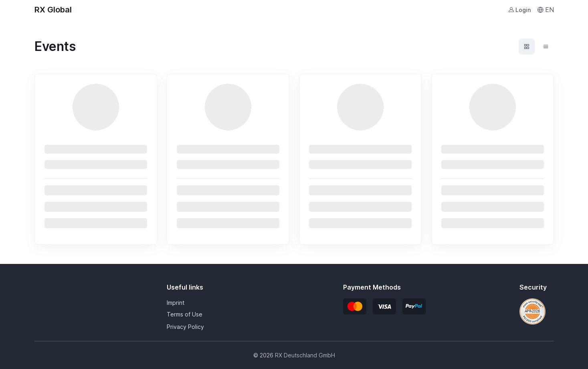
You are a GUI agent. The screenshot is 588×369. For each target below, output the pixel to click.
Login (519, 10)
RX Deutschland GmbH (305, 355)
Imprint (176, 303)
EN (546, 10)
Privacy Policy (185, 327)
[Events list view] (546, 47)
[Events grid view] (527, 47)
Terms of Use (185, 314)
